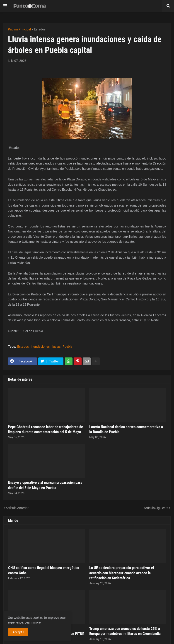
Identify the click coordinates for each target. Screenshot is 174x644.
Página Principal (19, 29)
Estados (40, 29)
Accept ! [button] (18, 632)
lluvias (56, 347)
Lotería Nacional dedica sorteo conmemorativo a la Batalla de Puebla (126, 429)
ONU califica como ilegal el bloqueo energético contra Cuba (44, 570)
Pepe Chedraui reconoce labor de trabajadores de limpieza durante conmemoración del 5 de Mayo (45, 429)
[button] (5, 6)
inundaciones (40, 347)
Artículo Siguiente (156, 508)
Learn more (33, 622)
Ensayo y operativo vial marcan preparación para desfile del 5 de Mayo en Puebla (45, 485)
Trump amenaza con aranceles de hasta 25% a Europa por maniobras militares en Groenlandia (125, 631)
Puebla (67, 347)
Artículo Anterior (17, 508)
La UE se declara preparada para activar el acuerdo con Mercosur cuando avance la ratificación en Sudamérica (122, 573)
